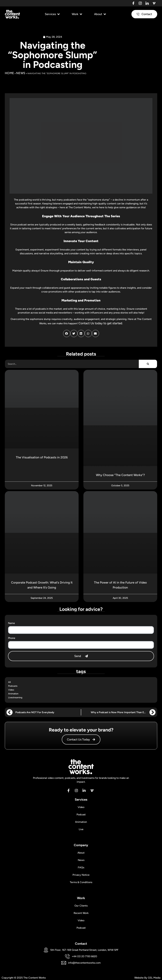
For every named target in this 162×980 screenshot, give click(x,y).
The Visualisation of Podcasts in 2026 (42, 458)
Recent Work (81, 912)
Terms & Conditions (81, 882)
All (9, 682)
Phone (12, 639)
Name (11, 624)
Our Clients (81, 905)
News (21, 74)
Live (81, 829)
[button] (53, 15)
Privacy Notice (81, 874)
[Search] (148, 365)
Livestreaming (15, 698)
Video (11, 690)
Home (9, 74)
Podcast (81, 814)
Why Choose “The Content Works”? (120, 476)
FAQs (81, 867)
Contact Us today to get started (100, 324)
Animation (13, 694)
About (81, 852)
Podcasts (13, 686)
